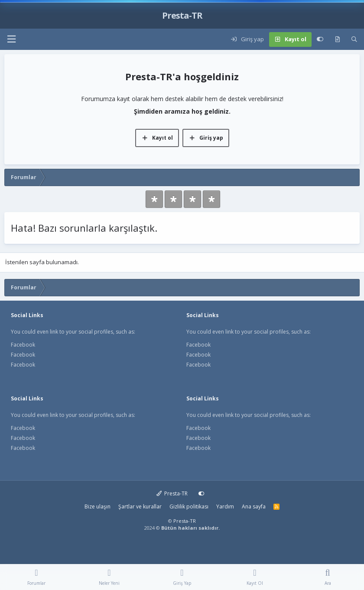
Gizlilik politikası (189, 506)
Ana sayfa (254, 506)
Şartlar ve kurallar (140, 506)
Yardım (225, 506)
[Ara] (354, 39)
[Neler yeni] (337, 39)
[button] (11, 39)
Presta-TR (172, 493)
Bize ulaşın (97, 506)
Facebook (23, 345)
